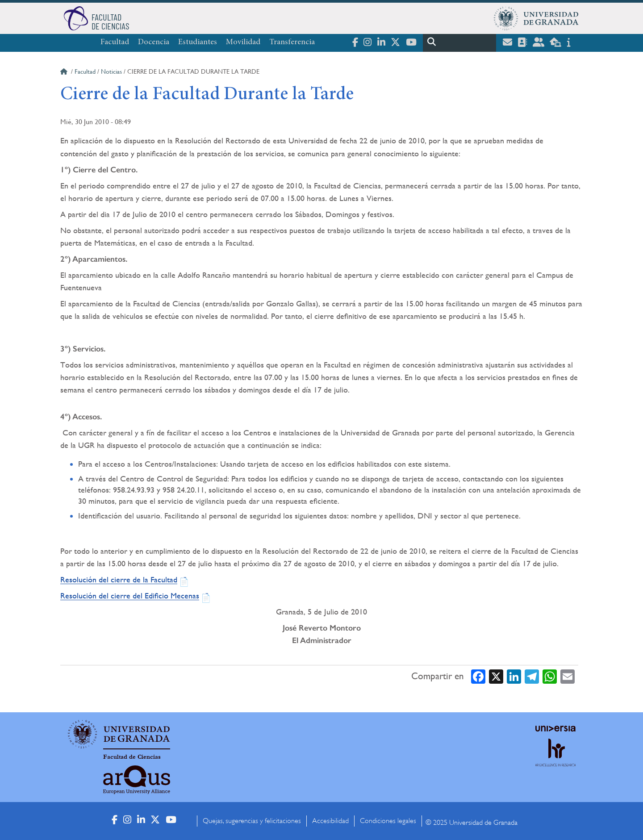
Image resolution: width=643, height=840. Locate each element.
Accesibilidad (330, 821)
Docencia (154, 42)
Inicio (65, 73)
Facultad (115, 42)
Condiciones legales (388, 821)
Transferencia (292, 42)
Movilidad (243, 42)
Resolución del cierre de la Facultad (119, 579)
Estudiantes (198, 42)
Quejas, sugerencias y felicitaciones (252, 821)
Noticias (111, 71)
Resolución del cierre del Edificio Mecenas (130, 596)
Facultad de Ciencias (132, 757)
